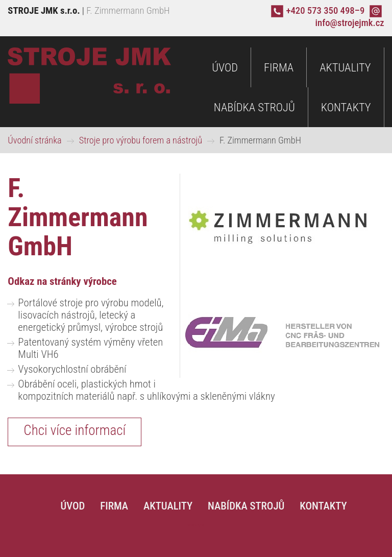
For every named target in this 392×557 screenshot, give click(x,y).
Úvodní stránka (34, 140)
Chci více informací (75, 430)
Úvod (225, 67)
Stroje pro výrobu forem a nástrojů (141, 140)
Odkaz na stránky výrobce (62, 281)
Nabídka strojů (254, 107)
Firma (279, 67)
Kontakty (346, 107)
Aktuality (345, 67)
